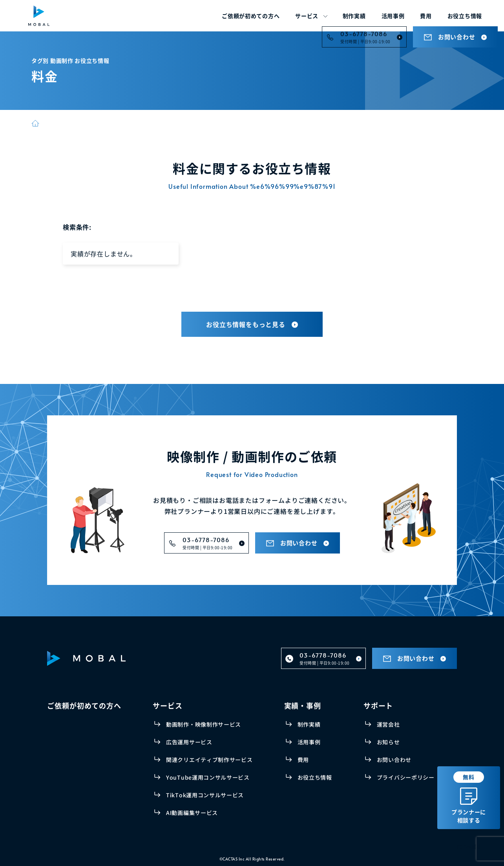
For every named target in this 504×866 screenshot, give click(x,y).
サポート (378, 705)
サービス (307, 16)
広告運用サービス (189, 742)
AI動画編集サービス (192, 813)
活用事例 (393, 16)
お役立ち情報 (465, 16)
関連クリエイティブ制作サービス (209, 760)
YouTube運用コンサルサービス (208, 777)
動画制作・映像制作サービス (204, 724)
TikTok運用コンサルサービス (205, 795)
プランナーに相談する (469, 798)
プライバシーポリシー (406, 777)
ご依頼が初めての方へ (251, 16)
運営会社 (388, 724)
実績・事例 (303, 705)
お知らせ (388, 742)
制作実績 (354, 16)
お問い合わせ (394, 760)
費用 (426, 16)
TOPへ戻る (469, 847)
